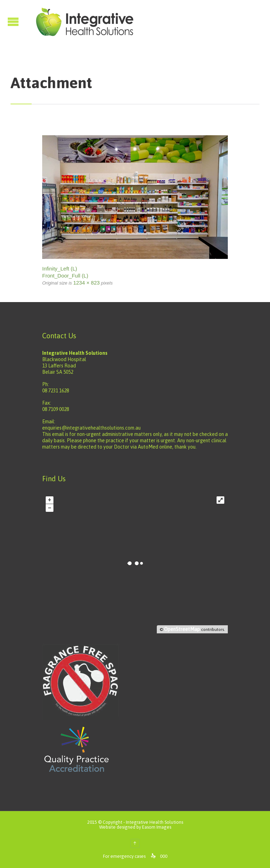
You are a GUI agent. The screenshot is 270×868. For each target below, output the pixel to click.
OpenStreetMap (182, 629)
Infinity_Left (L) (60, 269)
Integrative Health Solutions (155, 822)
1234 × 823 (86, 283)
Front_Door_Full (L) (65, 276)
